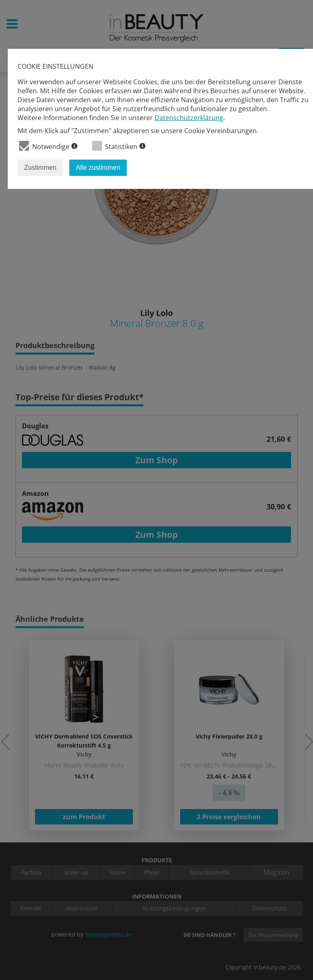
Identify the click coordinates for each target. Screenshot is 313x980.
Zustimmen (40, 168)
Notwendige (48, 146)
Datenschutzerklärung (189, 118)
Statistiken (119, 146)
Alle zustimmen (98, 168)
